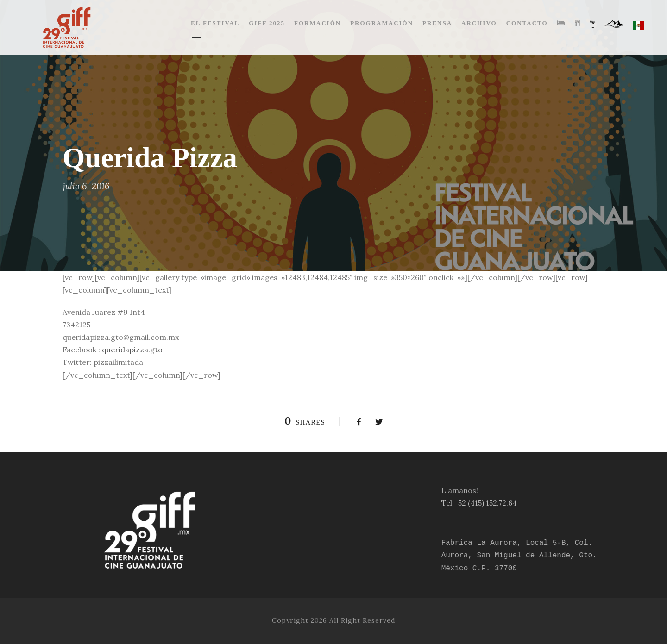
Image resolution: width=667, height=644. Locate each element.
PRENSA (437, 23)
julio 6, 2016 (86, 186)
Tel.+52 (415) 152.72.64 (479, 503)
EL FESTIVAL (215, 23)
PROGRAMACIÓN (382, 23)
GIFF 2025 (267, 23)
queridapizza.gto (132, 350)
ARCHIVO (479, 23)
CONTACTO (527, 23)
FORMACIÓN (318, 23)
